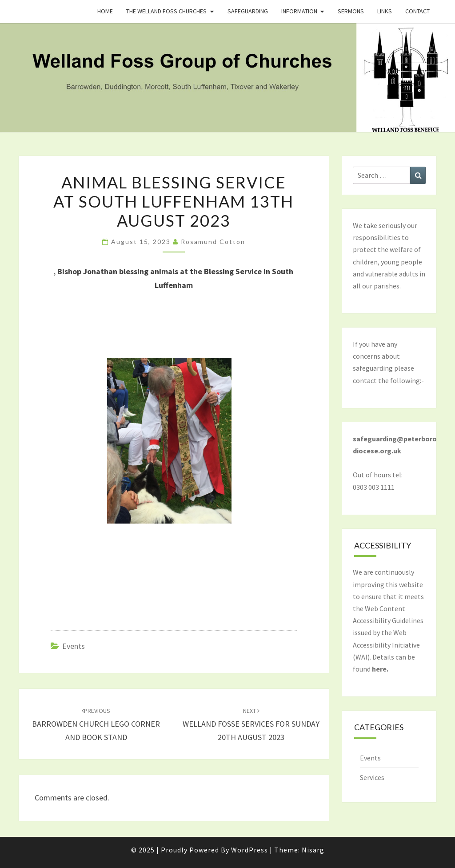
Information (299, 11)
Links (385, 11)
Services (372, 777)
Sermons (351, 11)
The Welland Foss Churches (166, 11)
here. (380, 669)
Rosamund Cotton (213, 242)
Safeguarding (248, 11)
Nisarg (313, 850)
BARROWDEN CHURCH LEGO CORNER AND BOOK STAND (96, 724)
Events (74, 646)
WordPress (249, 850)
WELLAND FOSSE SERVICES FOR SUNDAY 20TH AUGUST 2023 (251, 724)
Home (105, 11)
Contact (417, 11)
